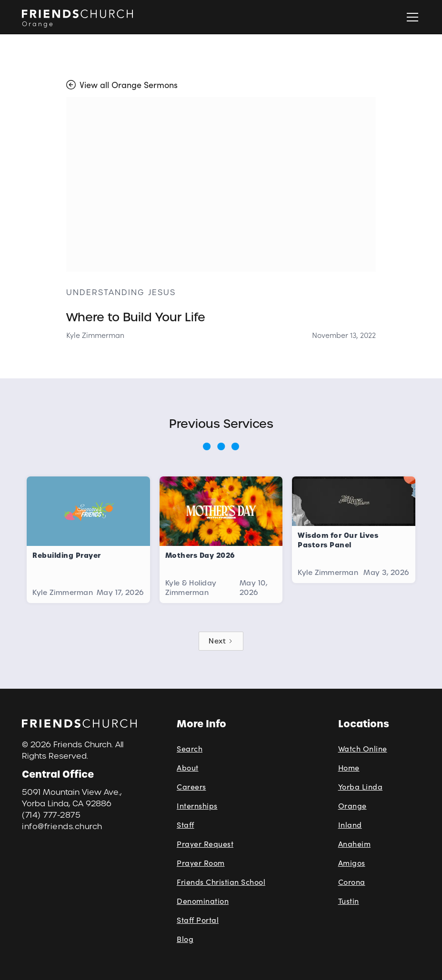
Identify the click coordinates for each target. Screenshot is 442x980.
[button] (411, 17)
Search (190, 748)
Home (349, 767)
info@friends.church (62, 827)
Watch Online (363, 748)
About (188, 767)
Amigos (352, 863)
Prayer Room (201, 863)
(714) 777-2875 (51, 815)
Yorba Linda (361, 787)
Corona (352, 882)
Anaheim (355, 844)
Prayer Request (205, 844)
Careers (191, 787)
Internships (197, 806)
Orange (352, 806)
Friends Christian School (221, 882)
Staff (186, 825)
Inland (350, 825)
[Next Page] (221, 641)
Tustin (349, 901)
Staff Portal (198, 920)
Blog (185, 939)
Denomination (203, 901)
